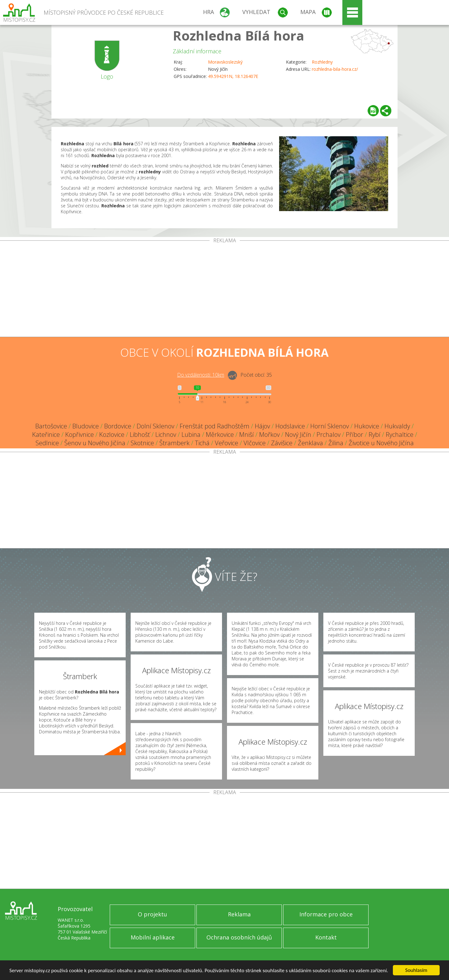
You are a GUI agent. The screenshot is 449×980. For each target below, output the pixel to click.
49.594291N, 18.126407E (233, 76)
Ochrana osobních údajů (239, 937)
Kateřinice (46, 434)
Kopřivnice (80, 434)
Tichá (202, 443)
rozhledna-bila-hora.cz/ (335, 69)
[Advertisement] (224, 290)
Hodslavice (290, 426)
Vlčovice (255, 443)
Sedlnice (47, 443)
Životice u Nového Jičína (381, 443)
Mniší (246, 434)
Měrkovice (220, 434)
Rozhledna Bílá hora (239, 35)
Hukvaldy (397, 426)
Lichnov (166, 434)
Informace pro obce (326, 914)
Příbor (355, 434)
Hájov (262, 426)
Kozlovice (112, 434)
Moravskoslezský (225, 62)
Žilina (336, 443)
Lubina (191, 434)
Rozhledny (322, 62)
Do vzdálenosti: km (201, 375)
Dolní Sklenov (155, 426)
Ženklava (310, 443)
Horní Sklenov (330, 426)
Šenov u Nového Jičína (95, 443)
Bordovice (118, 426)
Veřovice (227, 443)
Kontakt (326, 937)
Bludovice (86, 426)
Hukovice (367, 426)
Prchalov (328, 434)
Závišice (282, 443)
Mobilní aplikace (153, 937)
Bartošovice (51, 426)
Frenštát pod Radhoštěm (215, 426)
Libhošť (140, 434)
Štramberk (174, 443)
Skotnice (142, 443)
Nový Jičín (298, 434)
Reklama (239, 914)
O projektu (152, 914)
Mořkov (269, 434)
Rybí (374, 434)
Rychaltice (400, 434)
